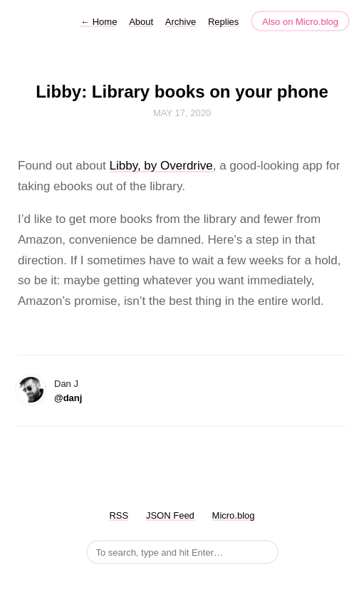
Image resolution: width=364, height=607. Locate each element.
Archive (181, 22)
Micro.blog (234, 515)
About (141, 22)
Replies (223, 22)
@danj (68, 398)
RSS (119, 515)
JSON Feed (170, 515)
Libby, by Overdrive (161, 166)
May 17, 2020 (182, 113)
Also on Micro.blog (300, 22)
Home (99, 22)
